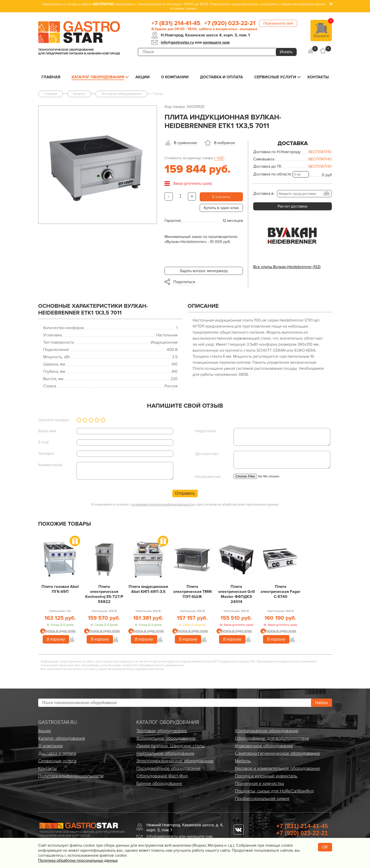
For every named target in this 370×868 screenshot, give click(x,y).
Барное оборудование (159, 783)
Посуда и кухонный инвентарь (266, 776)
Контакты (318, 77)
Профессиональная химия (262, 798)
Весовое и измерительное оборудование (277, 768)
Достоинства (207, 454)
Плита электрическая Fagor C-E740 (280, 592)
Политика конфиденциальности (71, 776)
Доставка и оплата (221, 77)
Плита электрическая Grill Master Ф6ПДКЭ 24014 (236, 594)
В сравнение (186, 143)
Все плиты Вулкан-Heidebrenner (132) (287, 267)
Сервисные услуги (275, 77)
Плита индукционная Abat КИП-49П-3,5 (148, 589)
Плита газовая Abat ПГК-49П (60, 589)
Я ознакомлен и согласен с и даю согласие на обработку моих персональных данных (185, 505)
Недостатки (206, 431)
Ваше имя (47, 431)
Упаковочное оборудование (264, 746)
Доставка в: (264, 194)
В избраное (225, 143)
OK (325, 847)
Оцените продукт (54, 420)
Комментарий (50, 465)
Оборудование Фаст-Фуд (162, 776)
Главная (51, 77)
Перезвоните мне (278, 23)
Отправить (185, 493)
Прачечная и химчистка (259, 783)
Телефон (46, 454)
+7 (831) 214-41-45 (176, 23)
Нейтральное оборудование (165, 753)
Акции (143, 77)
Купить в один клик (221, 208)
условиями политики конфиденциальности (163, 505)
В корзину (221, 197)
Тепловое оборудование (162, 731)
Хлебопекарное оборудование (267, 731)
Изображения (208, 477)
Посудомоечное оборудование (168, 768)
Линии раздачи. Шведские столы (171, 746)
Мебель (243, 761)
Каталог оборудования (98, 77)
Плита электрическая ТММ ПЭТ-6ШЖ (192, 592)
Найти (322, 703)
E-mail (43, 442)
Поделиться (184, 282)
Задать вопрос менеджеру (204, 271)
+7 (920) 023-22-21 (230, 23)
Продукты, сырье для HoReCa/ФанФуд (274, 791)
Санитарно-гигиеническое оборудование (277, 753)
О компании (175, 77)
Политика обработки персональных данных (78, 860)
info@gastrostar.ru (177, 42)
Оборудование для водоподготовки (272, 738)
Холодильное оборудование (166, 738)
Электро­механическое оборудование (175, 761)
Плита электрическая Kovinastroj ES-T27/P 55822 (104, 594)
